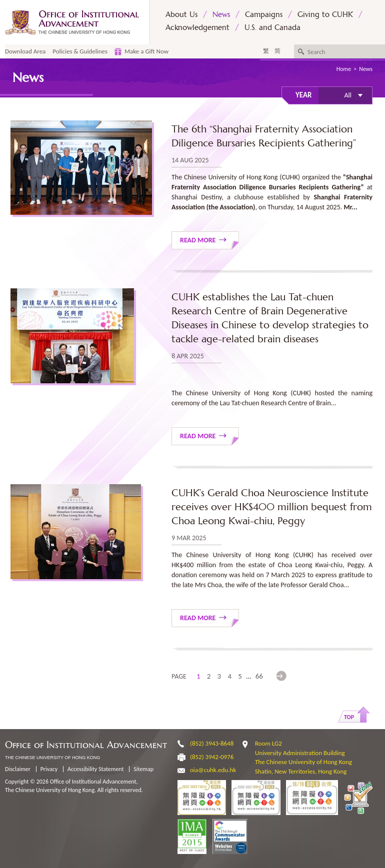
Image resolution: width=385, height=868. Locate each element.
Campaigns (264, 14)
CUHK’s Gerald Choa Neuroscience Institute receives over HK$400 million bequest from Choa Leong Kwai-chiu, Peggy (272, 507)
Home (344, 69)
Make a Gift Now (146, 51)
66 (259, 676)
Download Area (25, 51)
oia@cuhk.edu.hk (213, 770)
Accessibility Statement (96, 769)
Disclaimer (18, 769)
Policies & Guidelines (80, 51)
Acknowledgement (197, 27)
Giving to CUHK (325, 14)
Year (303, 95)
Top (349, 717)
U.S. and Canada (272, 27)
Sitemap (143, 769)
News (221, 14)
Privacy (49, 769)
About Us (181, 14)
